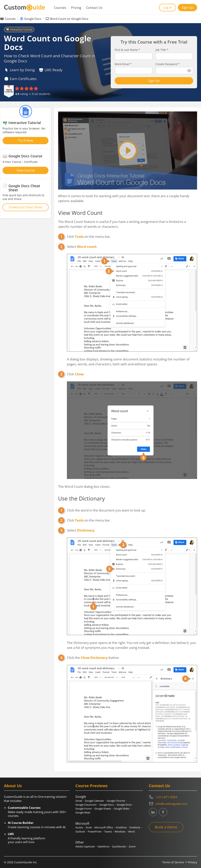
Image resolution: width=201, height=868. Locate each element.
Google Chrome (116, 801)
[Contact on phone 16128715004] (173, 797)
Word (131, 832)
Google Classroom (86, 805)
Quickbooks (119, 846)
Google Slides (122, 809)
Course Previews (91, 786)
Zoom (132, 846)
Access (79, 827)
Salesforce (103, 846)
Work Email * (123, 64)
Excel (89, 827)
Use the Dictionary (81, 498)
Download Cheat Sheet (26, 207)
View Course (26, 170)
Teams (108, 832)
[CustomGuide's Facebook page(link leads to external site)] (163, 812)
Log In (168, 7)
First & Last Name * (127, 50)
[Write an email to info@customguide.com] (173, 804)
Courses (60, 8)
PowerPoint (95, 832)
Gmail (79, 801)
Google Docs (33, 19)
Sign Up (187, 7)
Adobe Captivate (85, 846)
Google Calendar (94, 801)
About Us (13, 786)
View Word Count (80, 213)
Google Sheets (103, 809)
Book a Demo (166, 827)
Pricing (76, 8)
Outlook (80, 832)
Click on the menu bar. (89, 237)
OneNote (135, 827)
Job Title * (162, 50)
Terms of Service (173, 862)
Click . (76, 374)
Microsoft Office (104, 827)
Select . (82, 247)
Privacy (192, 862)
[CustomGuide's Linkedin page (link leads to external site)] (153, 812)
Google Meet (83, 812)
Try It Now (26, 140)
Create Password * (168, 64)
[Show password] (189, 71)
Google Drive (124, 805)
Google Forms (84, 809)
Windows (120, 832)
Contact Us (94, 8)
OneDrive (121, 827)
